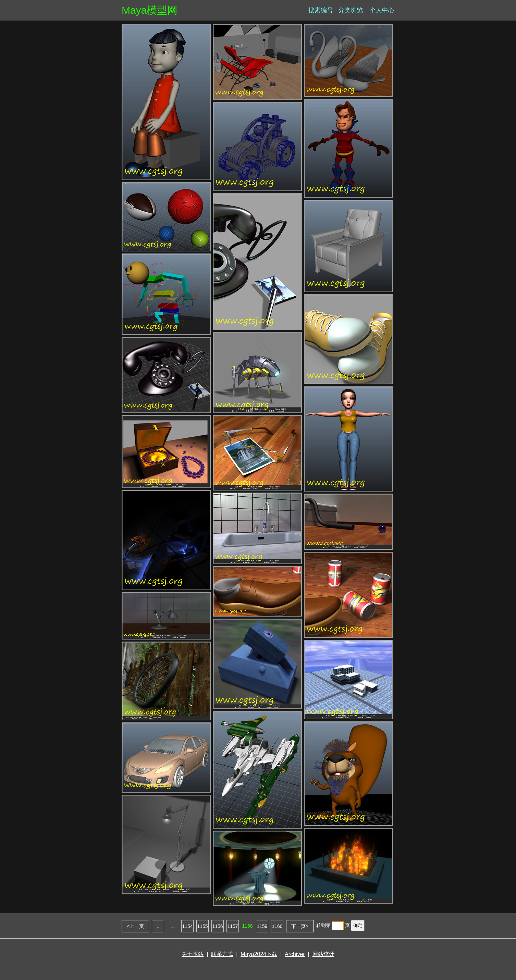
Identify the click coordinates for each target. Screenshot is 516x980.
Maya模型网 (150, 10)
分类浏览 (351, 10)
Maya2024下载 (259, 954)
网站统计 (323, 954)
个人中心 (382, 10)
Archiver (295, 954)
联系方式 (222, 954)
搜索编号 (321, 10)
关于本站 (193, 954)
